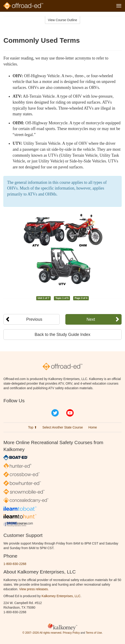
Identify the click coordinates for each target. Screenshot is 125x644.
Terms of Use (94, 633)
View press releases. (34, 589)
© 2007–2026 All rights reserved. (42, 633)
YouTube (70, 413)
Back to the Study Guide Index (62, 335)
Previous (34, 319)
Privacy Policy (71, 633)
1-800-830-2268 (15, 564)
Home (93, 427)
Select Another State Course (63, 427)
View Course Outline (62, 20)
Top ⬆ (32, 427)
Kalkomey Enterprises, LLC (61, 596)
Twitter (55, 413)
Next (91, 319)
